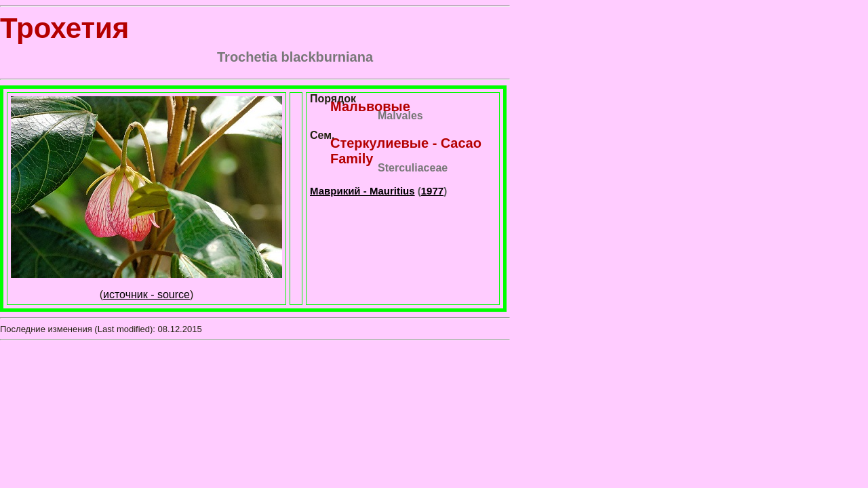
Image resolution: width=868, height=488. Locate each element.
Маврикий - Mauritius (362, 191)
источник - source (146, 294)
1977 (432, 191)
